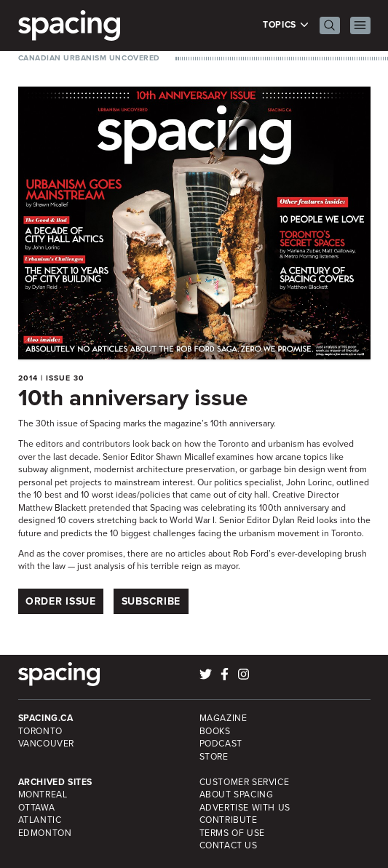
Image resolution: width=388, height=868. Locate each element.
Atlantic (40, 820)
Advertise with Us (245, 808)
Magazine (223, 718)
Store (214, 757)
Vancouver (47, 744)
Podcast (221, 744)
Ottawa (37, 808)
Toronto (40, 731)
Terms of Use (232, 833)
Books (215, 731)
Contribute (229, 820)
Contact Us (229, 845)
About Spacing (237, 795)
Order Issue (61, 601)
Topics (286, 25)
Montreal (43, 795)
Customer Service (245, 782)
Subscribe (151, 601)
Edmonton (45, 833)
